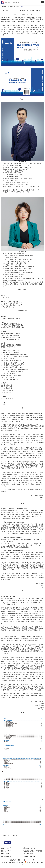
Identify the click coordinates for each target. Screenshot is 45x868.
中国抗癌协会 (5, 854)
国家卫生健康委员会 (8, 848)
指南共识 (17, 7)
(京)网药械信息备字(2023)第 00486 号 (13, 862)
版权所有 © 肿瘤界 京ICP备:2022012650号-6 (23, 860)
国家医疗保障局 (6, 851)
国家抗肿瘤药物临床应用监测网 (32, 851)
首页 (12, 7)
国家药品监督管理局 (29, 848)
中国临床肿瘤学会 (28, 854)
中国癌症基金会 (6, 856)
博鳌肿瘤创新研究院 (29, 856)
